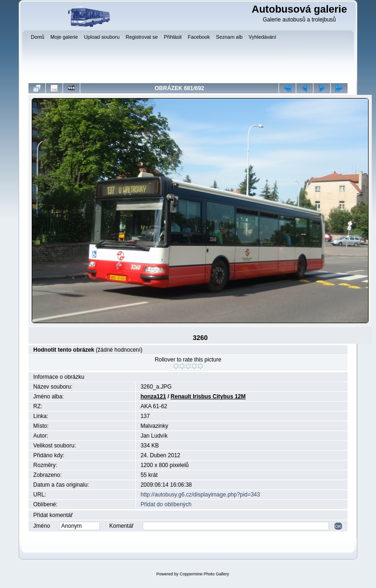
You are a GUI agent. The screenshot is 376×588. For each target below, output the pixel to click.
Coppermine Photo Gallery (204, 574)
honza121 (153, 397)
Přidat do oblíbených (166, 504)
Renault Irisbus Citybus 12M (208, 397)
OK (338, 526)
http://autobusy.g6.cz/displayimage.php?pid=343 (200, 495)
